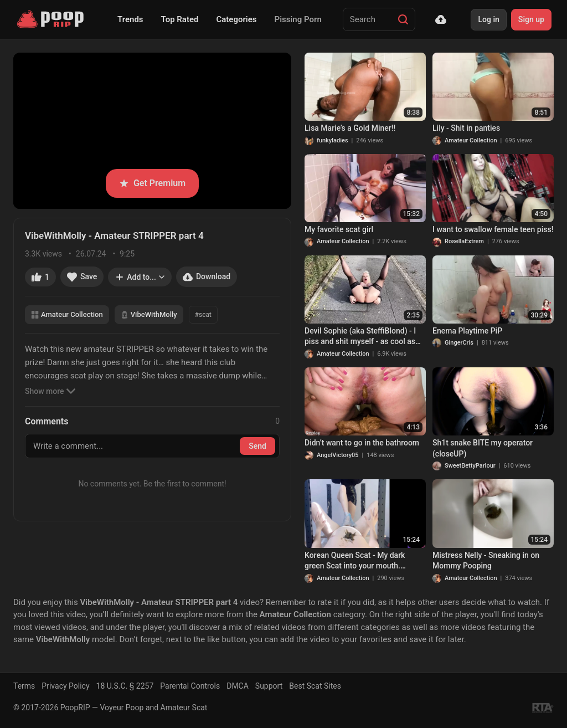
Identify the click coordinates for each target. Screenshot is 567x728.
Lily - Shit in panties (466, 128)
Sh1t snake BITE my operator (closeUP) (483, 448)
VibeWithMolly (149, 314)
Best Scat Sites (315, 686)
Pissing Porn (298, 19)
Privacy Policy (65, 686)
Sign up (531, 19)
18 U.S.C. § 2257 (125, 686)
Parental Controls (190, 686)
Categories (236, 19)
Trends (130, 19)
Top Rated (180, 19)
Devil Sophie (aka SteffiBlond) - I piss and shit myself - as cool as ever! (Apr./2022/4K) (360, 337)
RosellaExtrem (464, 241)
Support (269, 686)
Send (257, 446)
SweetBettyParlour (470, 466)
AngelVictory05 (338, 455)
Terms (24, 686)
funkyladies (333, 140)
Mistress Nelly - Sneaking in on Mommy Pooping (486, 561)
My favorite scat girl (339, 229)
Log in (488, 19)
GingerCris (459, 343)
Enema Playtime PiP (467, 331)
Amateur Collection (67, 314)
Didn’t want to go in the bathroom (362, 443)
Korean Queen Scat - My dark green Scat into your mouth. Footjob (355, 561)
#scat (203, 315)
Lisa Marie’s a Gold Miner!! (350, 128)
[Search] (403, 19)
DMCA (238, 686)
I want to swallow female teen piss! (493, 229)
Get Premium (152, 183)
